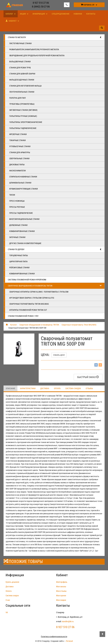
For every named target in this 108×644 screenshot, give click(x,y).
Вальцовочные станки (20, 62)
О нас (8, 600)
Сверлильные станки (19, 158)
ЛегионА (69, 641)
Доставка (45, 388)
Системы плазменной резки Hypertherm (27, 280)
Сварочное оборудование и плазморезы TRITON (55, 286)
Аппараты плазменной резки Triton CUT (28, 310)
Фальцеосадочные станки (22, 80)
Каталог (11, 14)
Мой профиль (62, 582)
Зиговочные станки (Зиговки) (23, 110)
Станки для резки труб (20, 68)
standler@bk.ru (68, 621)
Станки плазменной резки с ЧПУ (23, 316)
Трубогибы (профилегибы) (22, 104)
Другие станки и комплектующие (25, 243)
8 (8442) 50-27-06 (41, 7)
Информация (40, 14)
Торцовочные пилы (19, 255)
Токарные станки (17, 140)
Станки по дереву (55, 249)
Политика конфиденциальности (54, 637)
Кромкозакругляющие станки (24, 189)
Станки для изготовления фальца (25, 86)
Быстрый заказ (88, 377)
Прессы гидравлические (21, 213)
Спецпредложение (61, 14)
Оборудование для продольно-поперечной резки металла (37, 56)
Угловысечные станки (20, 146)
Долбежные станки (18, 225)
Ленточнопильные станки (22, 92)
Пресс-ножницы (17, 201)
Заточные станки (17, 237)
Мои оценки (61, 596)
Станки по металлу (55, 37)
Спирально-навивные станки (23, 177)
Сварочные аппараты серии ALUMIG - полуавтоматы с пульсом (39, 292)
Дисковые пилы (17, 165)
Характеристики (28, 388)
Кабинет (12, 21)
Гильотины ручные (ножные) (23, 116)
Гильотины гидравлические (23, 128)
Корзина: (89, 5)
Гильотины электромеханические (26, 122)
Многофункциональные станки (24, 219)
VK (7, 612)
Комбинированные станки (22, 231)
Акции (24, 14)
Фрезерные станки (18, 134)
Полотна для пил (17, 98)
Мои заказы (61, 587)
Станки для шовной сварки (22, 74)
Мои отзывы (61, 591)
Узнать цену (59, 355)
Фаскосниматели (17, 171)
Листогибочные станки (20, 43)
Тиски (12, 195)
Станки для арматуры (20, 152)
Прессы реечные (17, 207)
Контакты (91, 14)
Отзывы (89, 388)
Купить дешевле (12, 582)
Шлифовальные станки (20, 183)
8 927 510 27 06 (41, 3)
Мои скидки (61, 600)
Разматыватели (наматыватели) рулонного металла (34, 49)
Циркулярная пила (18, 261)
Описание (10, 388)
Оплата (57, 388)
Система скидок (73, 388)
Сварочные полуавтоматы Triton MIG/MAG (29, 304)
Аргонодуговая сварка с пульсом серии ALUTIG (32, 298)
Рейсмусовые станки (19, 268)
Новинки (78, 14)
